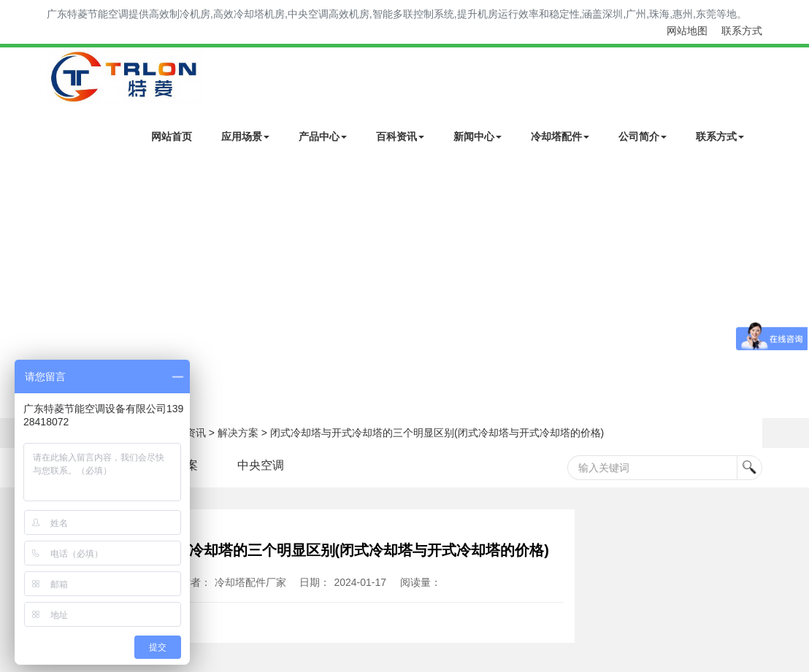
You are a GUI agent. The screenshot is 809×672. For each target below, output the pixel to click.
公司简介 (643, 136)
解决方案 (238, 433)
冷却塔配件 (560, 136)
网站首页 (172, 136)
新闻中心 (478, 136)
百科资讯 (400, 136)
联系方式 (742, 31)
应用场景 (245, 136)
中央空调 (261, 465)
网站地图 (687, 31)
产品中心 (323, 136)
